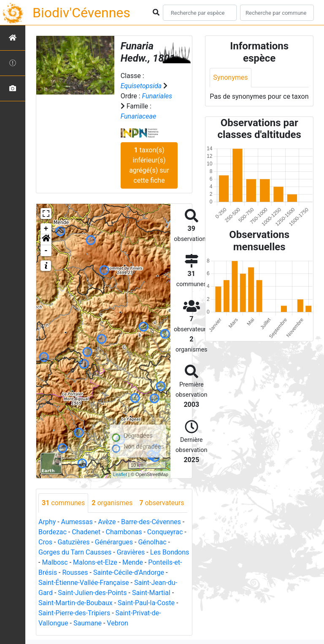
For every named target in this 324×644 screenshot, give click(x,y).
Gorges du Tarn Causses (75, 552)
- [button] (46, 251)
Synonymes (230, 77)
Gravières (131, 552)
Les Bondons (170, 552)
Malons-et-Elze (95, 562)
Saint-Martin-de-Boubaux (76, 603)
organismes (112, 503)
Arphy (47, 522)
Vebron (117, 623)
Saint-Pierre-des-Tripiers (74, 613)
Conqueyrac (165, 532)
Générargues (114, 542)
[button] (46, 240)
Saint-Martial (151, 593)
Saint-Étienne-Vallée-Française (84, 583)
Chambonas (124, 532)
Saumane (88, 623)
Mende (133, 562)
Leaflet (120, 474)
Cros (45, 542)
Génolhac (152, 542)
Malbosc (55, 562)
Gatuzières (73, 542)
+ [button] (46, 229)
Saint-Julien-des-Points (92, 593)
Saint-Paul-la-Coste (146, 603)
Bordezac (53, 532)
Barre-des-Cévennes (151, 522)
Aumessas (77, 522)
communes (63, 503)
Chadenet (86, 532)
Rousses (75, 572)
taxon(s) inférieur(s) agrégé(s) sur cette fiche (149, 165)
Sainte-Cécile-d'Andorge (129, 572)
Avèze (107, 522)
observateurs (162, 503)
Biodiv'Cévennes (81, 13)
